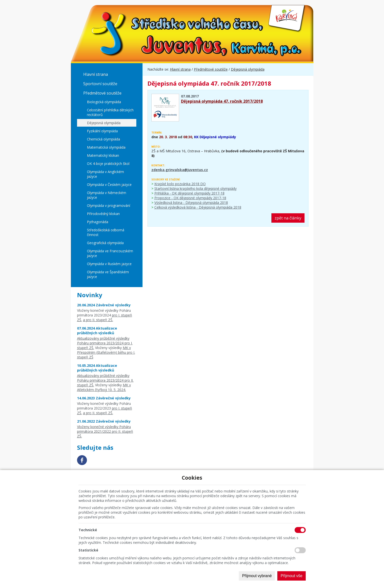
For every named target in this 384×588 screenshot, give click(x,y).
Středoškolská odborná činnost (106, 232)
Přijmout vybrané (257, 576)
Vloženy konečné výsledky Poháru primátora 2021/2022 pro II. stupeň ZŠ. (105, 431)
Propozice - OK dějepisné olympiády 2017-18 (190, 198)
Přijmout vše (291, 576)
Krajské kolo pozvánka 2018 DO (180, 184)
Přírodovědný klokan (103, 214)
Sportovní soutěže (100, 84)
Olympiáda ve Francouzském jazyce (110, 253)
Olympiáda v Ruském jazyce (109, 264)
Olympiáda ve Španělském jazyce (108, 274)
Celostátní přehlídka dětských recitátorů (110, 112)
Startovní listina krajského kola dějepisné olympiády (195, 188)
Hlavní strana (96, 74)
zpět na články (288, 218)
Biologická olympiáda (104, 102)
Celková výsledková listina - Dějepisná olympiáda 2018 (198, 207)
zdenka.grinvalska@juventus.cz (180, 170)
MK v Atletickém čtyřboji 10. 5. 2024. (104, 387)
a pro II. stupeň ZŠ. (98, 320)
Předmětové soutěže (102, 93)
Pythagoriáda (98, 222)
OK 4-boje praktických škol (108, 164)
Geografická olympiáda (105, 243)
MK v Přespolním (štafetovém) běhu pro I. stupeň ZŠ (106, 352)
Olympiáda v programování (109, 206)
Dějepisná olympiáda (104, 123)
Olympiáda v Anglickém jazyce (105, 174)
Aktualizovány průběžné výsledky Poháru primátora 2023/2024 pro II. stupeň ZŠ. (105, 380)
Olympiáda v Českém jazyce (109, 185)
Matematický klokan (103, 155)
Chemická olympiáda (103, 139)
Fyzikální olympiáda (102, 131)
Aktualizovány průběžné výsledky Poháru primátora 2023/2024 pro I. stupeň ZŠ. (105, 343)
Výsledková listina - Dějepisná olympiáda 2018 (191, 203)
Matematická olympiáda (106, 147)
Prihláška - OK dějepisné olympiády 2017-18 (189, 193)
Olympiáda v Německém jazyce (107, 195)
